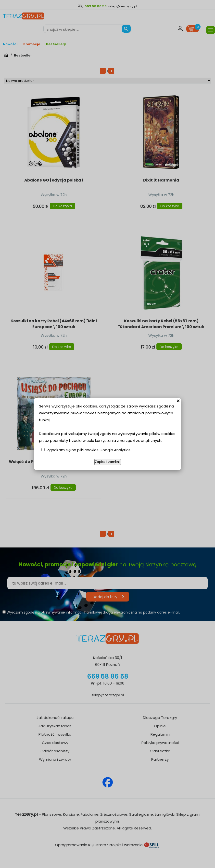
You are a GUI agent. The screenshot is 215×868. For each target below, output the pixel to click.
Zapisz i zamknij (108, 462)
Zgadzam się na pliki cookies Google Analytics (89, 450)
